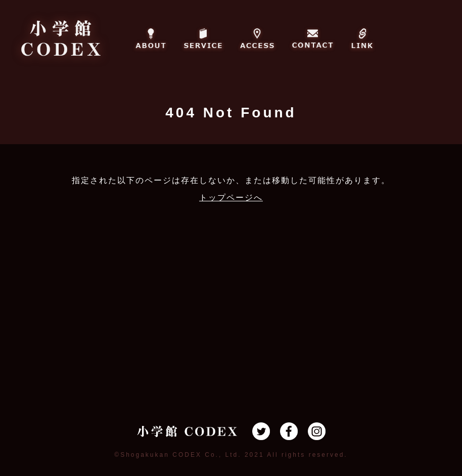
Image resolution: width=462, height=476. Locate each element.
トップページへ (231, 198)
